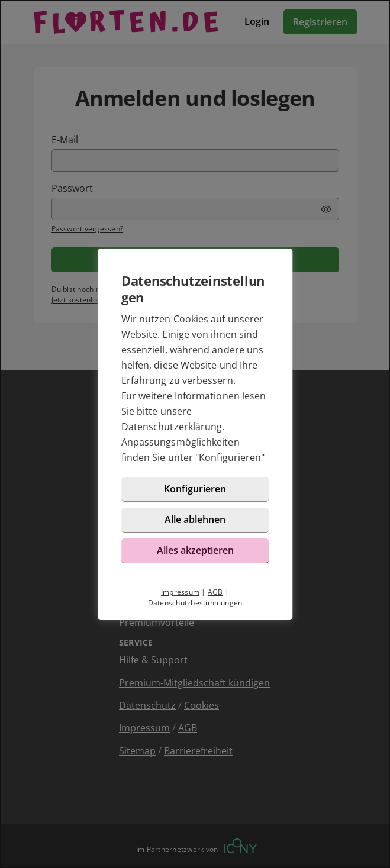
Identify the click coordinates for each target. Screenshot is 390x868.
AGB (215, 592)
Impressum (180, 592)
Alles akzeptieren (195, 550)
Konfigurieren (230, 457)
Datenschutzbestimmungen (195, 603)
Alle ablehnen (195, 519)
